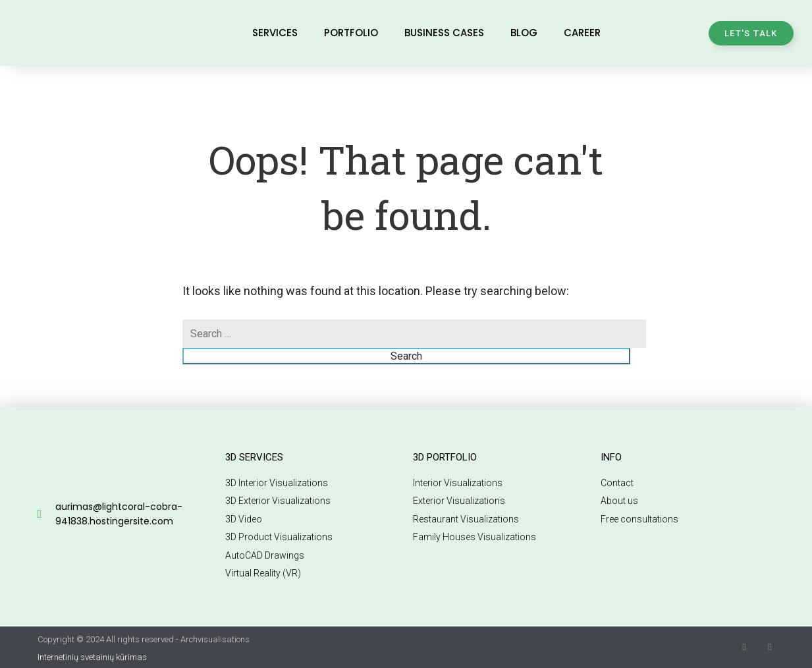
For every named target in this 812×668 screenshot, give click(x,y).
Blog (524, 33)
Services (275, 33)
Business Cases (444, 33)
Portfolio (351, 33)
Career (582, 33)
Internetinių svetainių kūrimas (92, 657)
